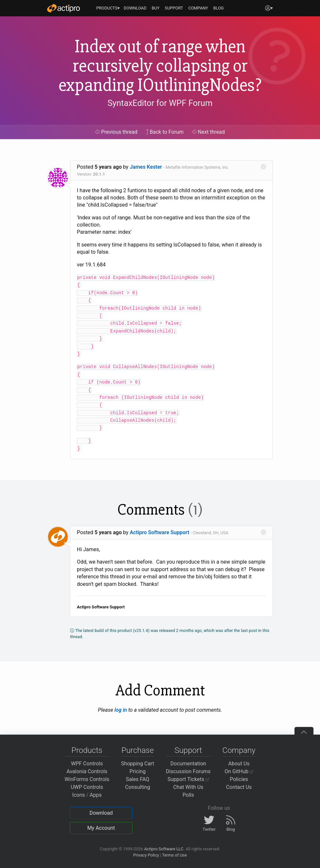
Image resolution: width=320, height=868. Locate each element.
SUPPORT (174, 8)
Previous (116, 132)
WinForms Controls (87, 779)
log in (121, 710)
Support (188, 750)
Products (87, 750)
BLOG (219, 8)
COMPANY (198, 8)
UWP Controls (87, 787)
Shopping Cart (138, 764)
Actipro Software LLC (164, 849)
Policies (239, 779)
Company (239, 750)
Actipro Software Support (159, 532)
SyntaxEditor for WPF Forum (160, 103)
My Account (101, 828)
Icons (79, 795)
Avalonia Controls (87, 771)
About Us (239, 764)
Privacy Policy (146, 855)
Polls (188, 795)
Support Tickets (188, 779)
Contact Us (239, 787)
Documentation (188, 764)
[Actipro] (63, 8)
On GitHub (239, 771)
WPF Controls (87, 764)
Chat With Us (188, 787)
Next (209, 132)
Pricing (138, 771)
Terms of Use (174, 855)
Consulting (137, 787)
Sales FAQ (138, 779)
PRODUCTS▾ (108, 8)
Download (101, 813)
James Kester (146, 167)
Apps (96, 795)
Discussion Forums (188, 771)
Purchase (138, 750)
